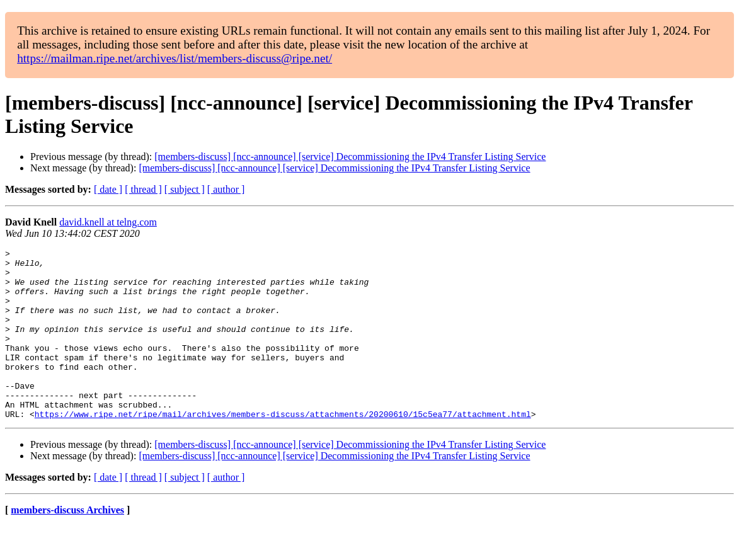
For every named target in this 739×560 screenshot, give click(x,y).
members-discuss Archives (67, 544)
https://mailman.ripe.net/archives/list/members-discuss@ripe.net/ (175, 58)
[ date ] (108, 189)
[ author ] (226, 189)
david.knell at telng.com (108, 222)
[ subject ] (185, 189)
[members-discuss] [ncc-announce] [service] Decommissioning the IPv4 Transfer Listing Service (350, 157)
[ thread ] (143, 189)
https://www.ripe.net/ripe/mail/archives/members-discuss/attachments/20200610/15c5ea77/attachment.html (283, 448)
